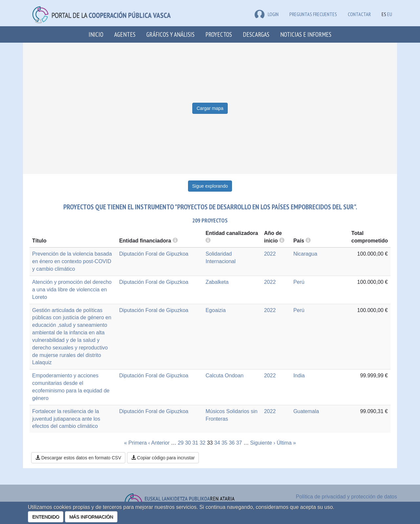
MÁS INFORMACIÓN (91, 517)
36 (232, 443)
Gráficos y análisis (170, 34)
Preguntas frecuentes (313, 14)
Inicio (96, 34)
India (299, 376)
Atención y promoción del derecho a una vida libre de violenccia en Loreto (72, 290)
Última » (286, 443)
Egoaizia (215, 310)
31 (195, 443)
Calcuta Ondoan (224, 376)
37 (239, 443)
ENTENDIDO (46, 517)
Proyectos (219, 34)
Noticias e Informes (306, 34)
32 (202, 443)
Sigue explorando (210, 186)
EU (390, 14)
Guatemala (306, 411)
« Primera (135, 443)
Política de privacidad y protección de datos (346, 497)
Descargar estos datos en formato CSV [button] (78, 458)
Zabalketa (217, 282)
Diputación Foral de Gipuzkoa (154, 254)
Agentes (125, 34)
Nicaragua (305, 254)
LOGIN (267, 14)
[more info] (282, 241)
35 (224, 443)
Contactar (359, 14)
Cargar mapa (210, 108)
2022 (270, 254)
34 (217, 443)
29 (181, 443)
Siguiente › (263, 443)
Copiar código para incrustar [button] (163, 458)
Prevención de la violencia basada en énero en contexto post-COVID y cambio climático (72, 261)
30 (188, 443)
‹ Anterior (159, 443)
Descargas (256, 34)
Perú (299, 282)
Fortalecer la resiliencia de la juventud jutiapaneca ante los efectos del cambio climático (66, 419)
